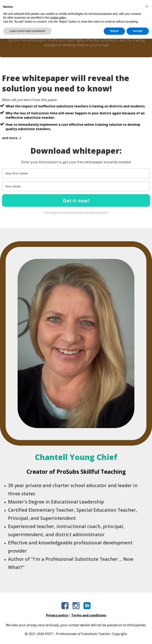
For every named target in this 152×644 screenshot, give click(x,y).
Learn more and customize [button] (27, 636)
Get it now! (76, 200)
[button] (147, 612)
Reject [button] (114, 636)
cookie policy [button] (58, 623)
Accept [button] (138, 636)
